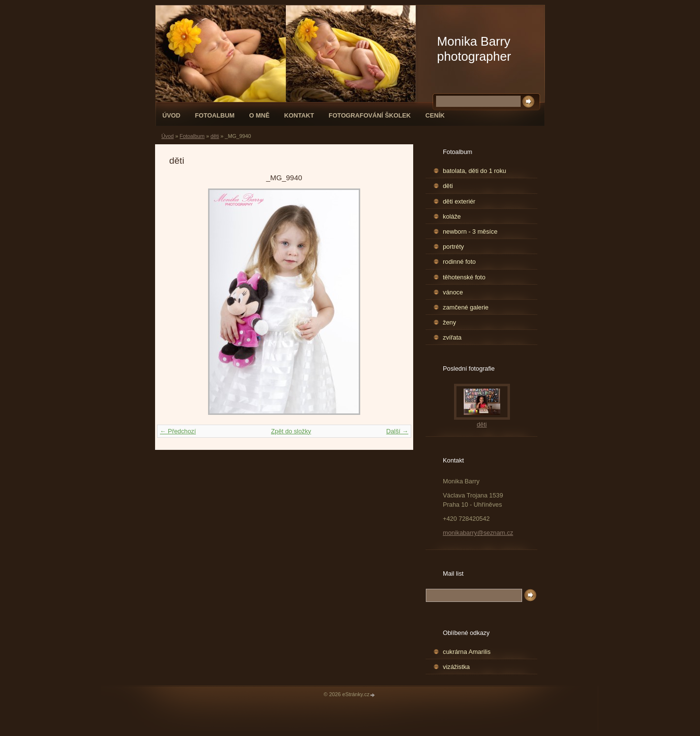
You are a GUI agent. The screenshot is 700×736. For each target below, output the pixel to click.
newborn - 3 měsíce (470, 231)
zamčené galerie (466, 307)
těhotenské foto (464, 277)
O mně (260, 115)
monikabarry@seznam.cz (478, 533)
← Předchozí (178, 431)
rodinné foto (459, 262)
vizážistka (456, 667)
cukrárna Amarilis (467, 652)
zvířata (452, 337)
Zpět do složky (291, 431)
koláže (452, 216)
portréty (453, 247)
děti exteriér (459, 201)
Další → (397, 431)
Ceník (435, 115)
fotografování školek (370, 115)
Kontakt (299, 115)
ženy (449, 322)
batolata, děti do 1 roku (474, 171)
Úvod (171, 115)
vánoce (453, 292)
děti (215, 136)
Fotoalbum (215, 115)
